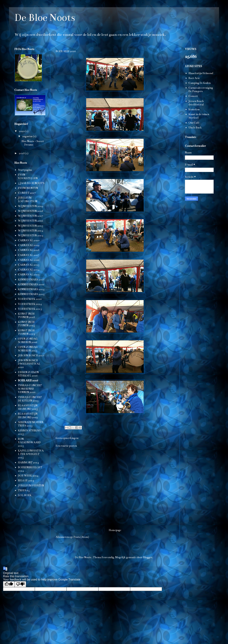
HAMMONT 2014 (28, 462)
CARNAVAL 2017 (29, 255)
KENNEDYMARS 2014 (31, 289)
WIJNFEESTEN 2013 (31, 235)
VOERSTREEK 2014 (30, 304)
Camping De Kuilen (200, 83)
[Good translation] (9, 584)
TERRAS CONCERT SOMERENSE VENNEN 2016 (30, 389)
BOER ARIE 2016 (28, 380)
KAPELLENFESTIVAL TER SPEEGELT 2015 (31, 454)
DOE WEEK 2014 (28, 476)
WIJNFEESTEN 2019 (31, 206)
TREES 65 (24, 490)
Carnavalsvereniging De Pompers (201, 89)
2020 (22, 131)
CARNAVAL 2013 (29, 275)
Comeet (193, 96)
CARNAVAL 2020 (29, 240)
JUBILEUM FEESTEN (31, 486)
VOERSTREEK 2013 (30, 309)
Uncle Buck (195, 128)
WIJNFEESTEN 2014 (31, 231)
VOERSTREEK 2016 (30, 299)
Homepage (115, 530)
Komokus (194, 109)
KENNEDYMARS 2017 (31, 280)
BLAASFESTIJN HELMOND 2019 (28, 415)
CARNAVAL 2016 (29, 260)
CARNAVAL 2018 (29, 250)
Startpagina (25, 170)
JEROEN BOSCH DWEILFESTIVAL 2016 (29, 364)
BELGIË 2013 (26, 480)
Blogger (148, 557)
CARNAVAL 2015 (29, 265)
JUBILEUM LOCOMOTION (28, 199)
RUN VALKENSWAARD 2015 (29, 442)
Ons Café (194, 123)
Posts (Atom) (81, 537)
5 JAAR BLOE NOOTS (31, 183)
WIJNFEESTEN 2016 (31, 221)
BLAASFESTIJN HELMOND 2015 (28, 407)
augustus (28, 136)
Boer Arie (194, 78)
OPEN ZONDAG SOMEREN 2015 (28, 349)
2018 (22, 153)
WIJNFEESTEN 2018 (31, 211)
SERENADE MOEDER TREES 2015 (31, 424)
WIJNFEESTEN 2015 (31, 226)
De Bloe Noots (45, 18)
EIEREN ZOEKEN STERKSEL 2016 (28, 374)
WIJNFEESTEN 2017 (31, 216)
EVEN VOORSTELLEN (28, 176)
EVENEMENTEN (28, 188)
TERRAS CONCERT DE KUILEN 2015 (30, 399)
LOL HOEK (25, 495)
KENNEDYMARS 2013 (31, 294)
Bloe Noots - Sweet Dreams (33, 143)
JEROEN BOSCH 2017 (31, 355)
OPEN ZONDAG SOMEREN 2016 (28, 340)
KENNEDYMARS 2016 (31, 284)
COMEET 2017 (27, 193)
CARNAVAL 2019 (29, 245)
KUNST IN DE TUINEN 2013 (26, 332)
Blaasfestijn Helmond (201, 73)
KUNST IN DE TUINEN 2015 (26, 324)
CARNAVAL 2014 (29, 270)
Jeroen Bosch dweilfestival (196, 103)
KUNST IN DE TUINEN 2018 (26, 315)
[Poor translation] (20, 584)
